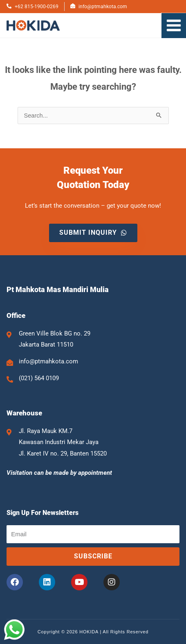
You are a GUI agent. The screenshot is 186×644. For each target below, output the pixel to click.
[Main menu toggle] (174, 25)
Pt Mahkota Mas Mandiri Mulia (58, 289)
